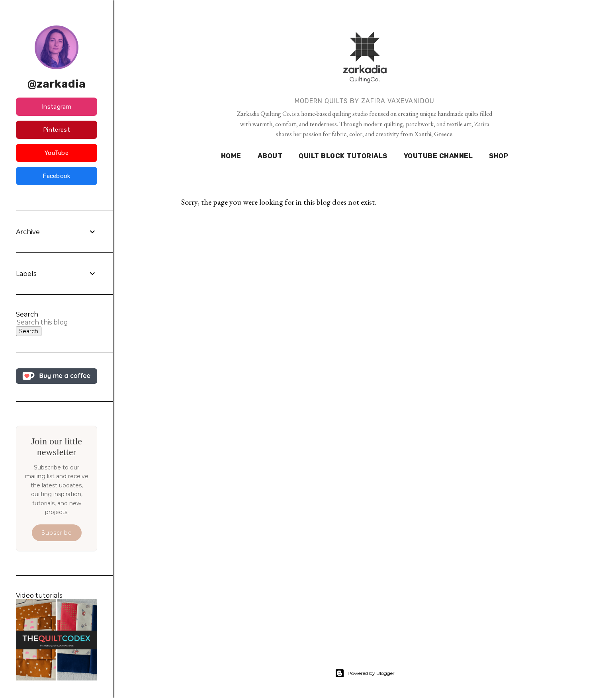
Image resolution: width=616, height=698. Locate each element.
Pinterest (57, 130)
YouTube (57, 153)
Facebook (56, 176)
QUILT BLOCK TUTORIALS (343, 156)
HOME (231, 156)
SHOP (499, 156)
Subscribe (57, 533)
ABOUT (270, 156)
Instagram (57, 107)
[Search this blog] (47, 322)
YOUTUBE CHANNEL (438, 156)
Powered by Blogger (365, 673)
